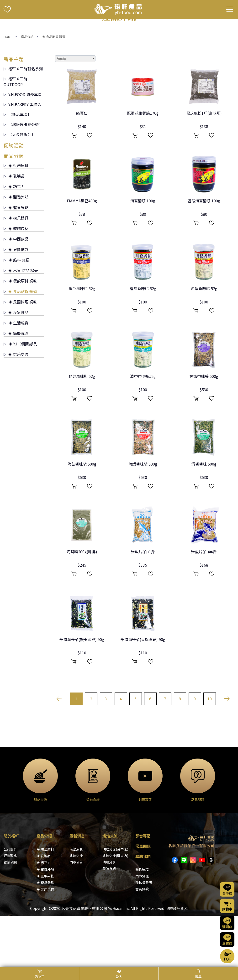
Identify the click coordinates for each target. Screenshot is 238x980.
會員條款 (142, 939)
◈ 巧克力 (14, 236)
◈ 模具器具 (16, 268)
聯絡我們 (143, 907)
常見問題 (143, 896)
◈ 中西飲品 (16, 289)
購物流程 (142, 920)
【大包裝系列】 (19, 185)
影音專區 (143, 886)
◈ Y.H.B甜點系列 (21, 394)
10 (210, 749)
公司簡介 (10, 899)
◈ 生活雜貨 (16, 373)
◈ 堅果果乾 (16, 257)
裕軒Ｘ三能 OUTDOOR (16, 132)
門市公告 (76, 912)
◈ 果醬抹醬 (16, 299)
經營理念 (10, 906)
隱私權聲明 (144, 933)
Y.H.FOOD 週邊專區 (23, 144)
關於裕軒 (11, 886)
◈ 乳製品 (14, 226)
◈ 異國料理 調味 (20, 352)
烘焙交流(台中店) (115, 899)
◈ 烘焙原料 (16, 215)
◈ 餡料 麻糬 (16, 310)
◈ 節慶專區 (16, 383)
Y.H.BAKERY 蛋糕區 (22, 154)
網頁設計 (173, 959)
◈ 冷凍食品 (16, 362)
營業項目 (10, 912)
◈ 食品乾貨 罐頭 (54, 87)
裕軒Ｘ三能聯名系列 (23, 119)
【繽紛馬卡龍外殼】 (23, 174)
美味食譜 (109, 919)
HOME (8, 87)
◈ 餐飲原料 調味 (20, 331)
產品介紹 (27, 87)
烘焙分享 (109, 912)
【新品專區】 (17, 164)
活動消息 (76, 899)
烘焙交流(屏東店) (115, 906)
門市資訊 (142, 926)
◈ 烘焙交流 (16, 404)
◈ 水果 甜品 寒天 (21, 320)
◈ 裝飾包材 (16, 278)
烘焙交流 (76, 906)
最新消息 (77, 886)
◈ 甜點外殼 (16, 247)
